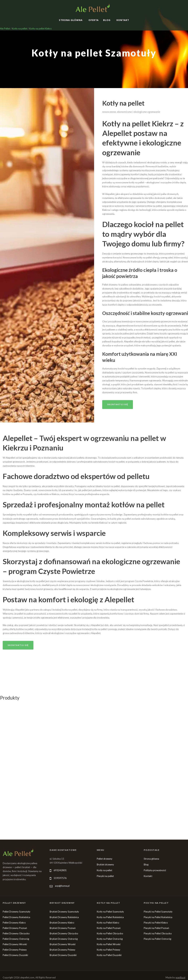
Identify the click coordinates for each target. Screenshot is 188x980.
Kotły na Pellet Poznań (109, 928)
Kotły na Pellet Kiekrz (108, 923)
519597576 (60, 878)
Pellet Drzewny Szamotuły (17, 912)
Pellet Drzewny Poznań (15, 928)
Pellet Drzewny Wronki (15, 944)
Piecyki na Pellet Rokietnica (158, 917)
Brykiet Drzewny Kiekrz (62, 923)
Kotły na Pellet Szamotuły (110, 912)
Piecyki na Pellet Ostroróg (157, 939)
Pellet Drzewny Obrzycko (16, 933)
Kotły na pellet (20, 29)
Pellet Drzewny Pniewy (15, 950)
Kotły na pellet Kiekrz (40, 29)
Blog (107, 20)
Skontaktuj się (118, 404)
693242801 (60, 870)
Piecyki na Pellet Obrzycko (158, 933)
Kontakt (123, 20)
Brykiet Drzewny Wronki (63, 944)
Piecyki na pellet (105, 876)
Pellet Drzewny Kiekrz (14, 923)
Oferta (94, 20)
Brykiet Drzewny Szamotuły (64, 912)
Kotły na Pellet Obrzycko (110, 933)
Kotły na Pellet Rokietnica (110, 917)
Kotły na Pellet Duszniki (109, 955)
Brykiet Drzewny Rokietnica (64, 917)
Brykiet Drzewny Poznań (63, 928)
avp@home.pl (62, 886)
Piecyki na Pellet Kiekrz (156, 923)
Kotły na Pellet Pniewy (109, 950)
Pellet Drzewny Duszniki (15, 955)
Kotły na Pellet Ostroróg (110, 939)
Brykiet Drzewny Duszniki (63, 955)
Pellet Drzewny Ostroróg (16, 939)
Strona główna (71, 20)
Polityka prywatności (155, 870)
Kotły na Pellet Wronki (109, 944)
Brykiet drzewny (105, 864)
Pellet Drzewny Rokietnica (16, 917)
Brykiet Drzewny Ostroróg (64, 939)
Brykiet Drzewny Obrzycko (64, 933)
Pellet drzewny (105, 859)
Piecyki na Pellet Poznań (156, 928)
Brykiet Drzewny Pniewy (62, 950)
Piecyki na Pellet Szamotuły (158, 912)
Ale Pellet (5, 29)
